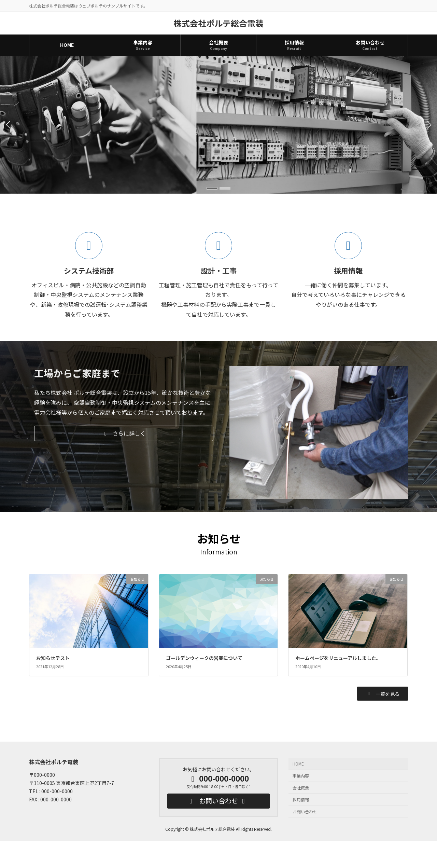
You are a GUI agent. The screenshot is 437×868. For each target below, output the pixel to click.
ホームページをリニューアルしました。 (338, 658)
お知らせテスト (53, 658)
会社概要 (301, 788)
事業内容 (301, 776)
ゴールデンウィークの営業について (204, 658)
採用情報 (301, 800)
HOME (298, 764)
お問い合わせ (305, 811)
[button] (212, 188)
